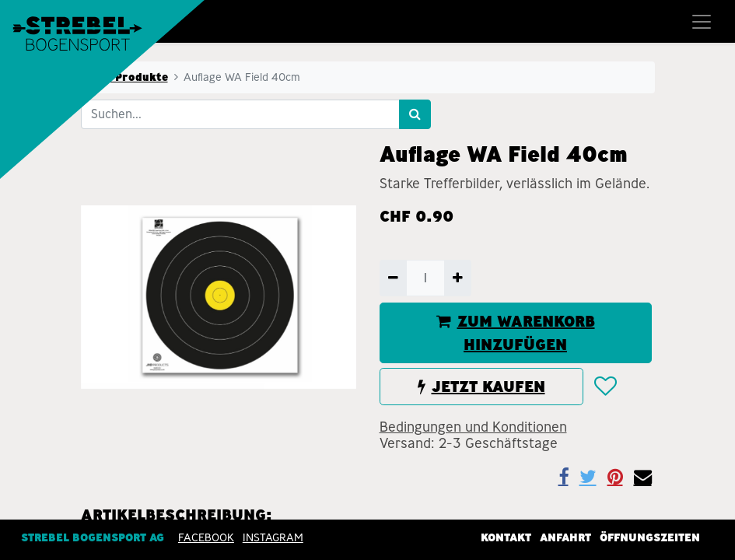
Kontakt (506, 537)
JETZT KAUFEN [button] (481, 387)
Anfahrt (565, 537)
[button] (605, 387)
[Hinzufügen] (458, 278)
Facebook (206, 537)
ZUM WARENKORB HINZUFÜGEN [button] (516, 333)
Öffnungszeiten (650, 537)
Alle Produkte (129, 77)
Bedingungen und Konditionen (473, 427)
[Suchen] (415, 114)
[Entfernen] (393, 278)
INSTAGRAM (273, 537)
